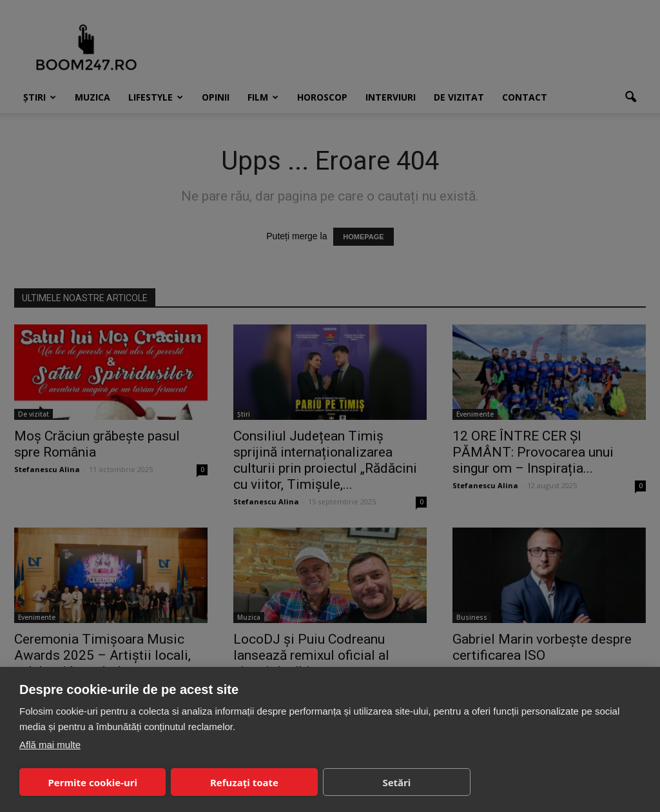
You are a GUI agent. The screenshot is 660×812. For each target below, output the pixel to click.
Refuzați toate (244, 782)
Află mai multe (50, 745)
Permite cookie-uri (92, 782)
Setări (396, 782)
